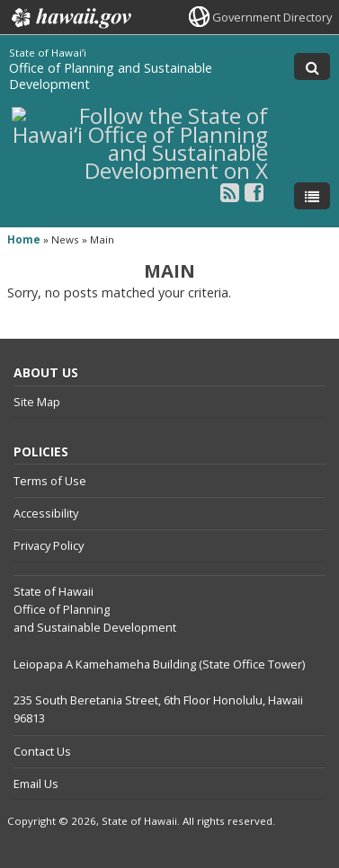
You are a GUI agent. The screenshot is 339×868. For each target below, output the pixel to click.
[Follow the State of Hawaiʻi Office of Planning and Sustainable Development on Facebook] (254, 192)
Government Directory (272, 17)
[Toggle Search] (312, 66)
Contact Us (42, 751)
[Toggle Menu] (312, 196)
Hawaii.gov (70, 18)
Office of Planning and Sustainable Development (111, 76)
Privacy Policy (49, 545)
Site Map (37, 402)
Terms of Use (50, 481)
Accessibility (46, 513)
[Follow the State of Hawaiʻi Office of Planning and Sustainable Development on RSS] (230, 192)
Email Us (36, 784)
